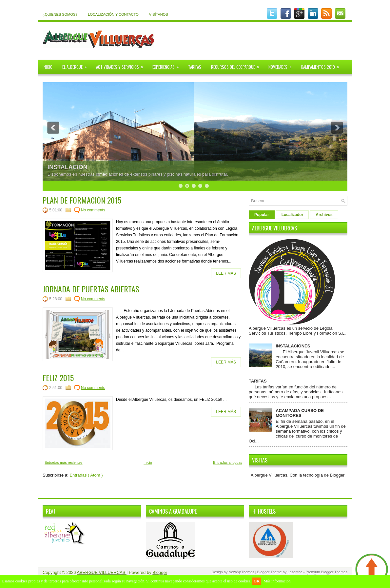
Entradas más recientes (64, 462)
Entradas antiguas (228, 462)
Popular (262, 215)
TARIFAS (195, 67)
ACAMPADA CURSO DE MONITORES (300, 413)
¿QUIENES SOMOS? (60, 14)
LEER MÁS (226, 273)
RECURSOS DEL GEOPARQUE (237, 65)
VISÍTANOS (159, 14)
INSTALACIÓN (68, 167)
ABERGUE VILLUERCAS (102, 572)
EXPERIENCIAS (168, 65)
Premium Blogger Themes (326, 572)
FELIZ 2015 (58, 378)
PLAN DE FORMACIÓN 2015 (82, 200)
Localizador (292, 215)
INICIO (48, 67)
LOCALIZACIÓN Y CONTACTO (113, 14)
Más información (277, 581)
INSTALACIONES (293, 346)
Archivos (324, 215)
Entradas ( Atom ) (86, 475)
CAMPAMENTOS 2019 (322, 65)
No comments (93, 210)
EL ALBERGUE (77, 65)
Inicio (148, 462)
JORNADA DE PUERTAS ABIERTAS (91, 289)
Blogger (337, 475)
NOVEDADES (282, 65)
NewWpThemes (242, 572)
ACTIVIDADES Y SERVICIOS (122, 65)
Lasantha (295, 572)
